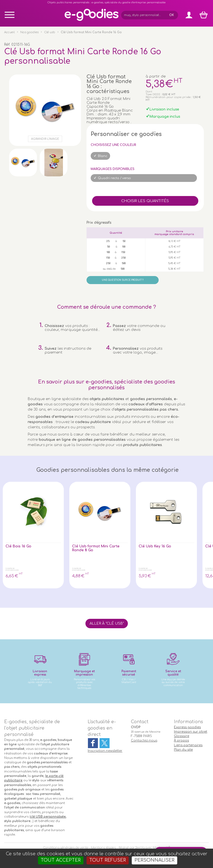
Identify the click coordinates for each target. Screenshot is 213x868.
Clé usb (50, 32)
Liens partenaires (188, 745)
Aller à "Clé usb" (107, 624)
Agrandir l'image (45, 139)
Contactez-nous (144, 740)
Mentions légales (103, 848)
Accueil (9, 32)
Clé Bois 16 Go (18, 546)
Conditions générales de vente (66, 848)
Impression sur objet (191, 732)
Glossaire (182, 736)
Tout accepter (61, 860)
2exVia (140, 848)
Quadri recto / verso (114, 178)
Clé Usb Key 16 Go (155, 546)
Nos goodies (29, 32)
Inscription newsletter (105, 751)
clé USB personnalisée (48, 817)
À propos (181, 740)
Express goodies (187, 727)
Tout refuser (108, 860)
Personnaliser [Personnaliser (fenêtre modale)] (154, 860)
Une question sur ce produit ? (123, 280)
